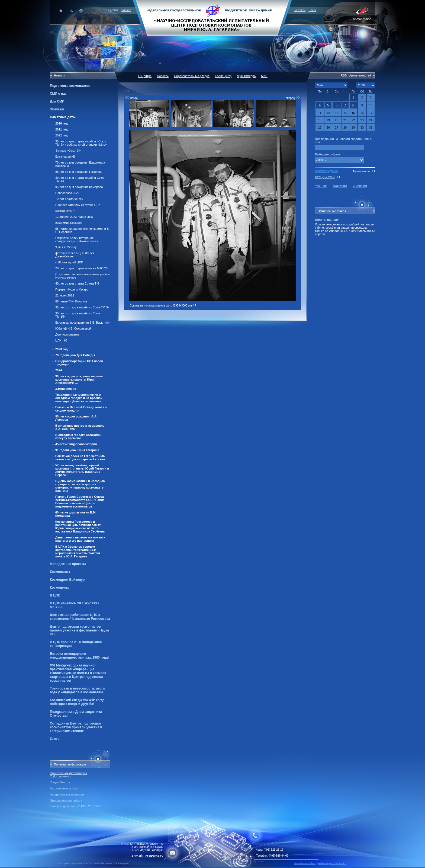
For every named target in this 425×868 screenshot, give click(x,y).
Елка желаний (65, 157)
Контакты (300, 10)
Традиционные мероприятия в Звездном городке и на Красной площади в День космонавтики (79, 398)
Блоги (55, 739)
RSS (344, 75)
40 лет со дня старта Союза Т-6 (77, 283)
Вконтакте (340, 186)
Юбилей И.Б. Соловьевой (73, 328)
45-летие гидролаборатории (76, 444)
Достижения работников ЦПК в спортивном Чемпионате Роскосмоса (80, 617)
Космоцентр (60, 588)
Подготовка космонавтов (70, 86)
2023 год (62, 349)
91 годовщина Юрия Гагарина (77, 450)
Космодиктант (65, 211)
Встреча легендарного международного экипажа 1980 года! (79, 656)
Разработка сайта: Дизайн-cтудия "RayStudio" (320, 863)
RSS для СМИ (325, 177)
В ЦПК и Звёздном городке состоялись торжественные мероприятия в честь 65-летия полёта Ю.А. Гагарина (78, 551)
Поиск (312, 10)
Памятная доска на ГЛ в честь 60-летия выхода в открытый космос (81, 458)
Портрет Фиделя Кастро (72, 289)
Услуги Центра (60, 782)
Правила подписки (327, 171)
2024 (59, 370)
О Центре (145, 76)
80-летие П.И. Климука (71, 301)
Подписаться (361, 171)
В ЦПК (55, 595)
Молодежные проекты (68, 564)
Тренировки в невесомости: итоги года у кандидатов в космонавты (77, 690)
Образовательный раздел (192, 76)
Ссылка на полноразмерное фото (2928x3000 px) (163, 306)
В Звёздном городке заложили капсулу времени (78, 436)
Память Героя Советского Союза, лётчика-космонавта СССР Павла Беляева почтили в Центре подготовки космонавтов (80, 502)
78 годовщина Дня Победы (75, 355)
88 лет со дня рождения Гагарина (78, 172)
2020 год (62, 123)
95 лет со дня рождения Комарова (79, 187)
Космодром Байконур (67, 580)
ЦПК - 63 (61, 340)
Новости (163, 76)
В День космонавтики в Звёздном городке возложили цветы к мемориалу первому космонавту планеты (80, 486)
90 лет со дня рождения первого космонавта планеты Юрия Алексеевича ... (79, 379)
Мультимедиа (246, 76)
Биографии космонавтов (67, 794)
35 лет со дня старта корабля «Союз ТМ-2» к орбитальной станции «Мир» (81, 143)
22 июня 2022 (65, 295)
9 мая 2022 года (66, 247)
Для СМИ (57, 101)
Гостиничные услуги (64, 788)
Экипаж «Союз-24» (68, 151)
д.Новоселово (66, 389)
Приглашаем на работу (66, 800)
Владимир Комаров (69, 223)
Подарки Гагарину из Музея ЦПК (78, 205)
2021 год (62, 129)
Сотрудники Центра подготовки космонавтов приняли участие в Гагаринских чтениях (76, 727)
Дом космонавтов (67, 334)
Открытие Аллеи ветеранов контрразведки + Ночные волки (77, 240)
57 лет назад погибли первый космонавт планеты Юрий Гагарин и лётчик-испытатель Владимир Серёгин (82, 470)
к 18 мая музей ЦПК (69, 262)
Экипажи (57, 109)
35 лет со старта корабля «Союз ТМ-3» (82, 307)
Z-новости (360, 186)
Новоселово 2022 (67, 193)
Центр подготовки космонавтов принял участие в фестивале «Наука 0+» (79, 630)
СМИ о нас (58, 94)
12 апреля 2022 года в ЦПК (74, 217)
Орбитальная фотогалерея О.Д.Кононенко (69, 775)
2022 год (62, 135)
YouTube (321, 186)
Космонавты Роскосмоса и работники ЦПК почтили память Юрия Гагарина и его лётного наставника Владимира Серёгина (80, 526)
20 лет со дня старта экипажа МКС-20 (81, 268)
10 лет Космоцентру (69, 199)
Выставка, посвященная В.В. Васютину (82, 323)
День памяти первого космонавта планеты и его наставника (80, 539)
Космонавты (60, 572)
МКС (264, 76)
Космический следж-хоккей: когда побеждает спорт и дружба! (77, 702)
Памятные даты (63, 117)
